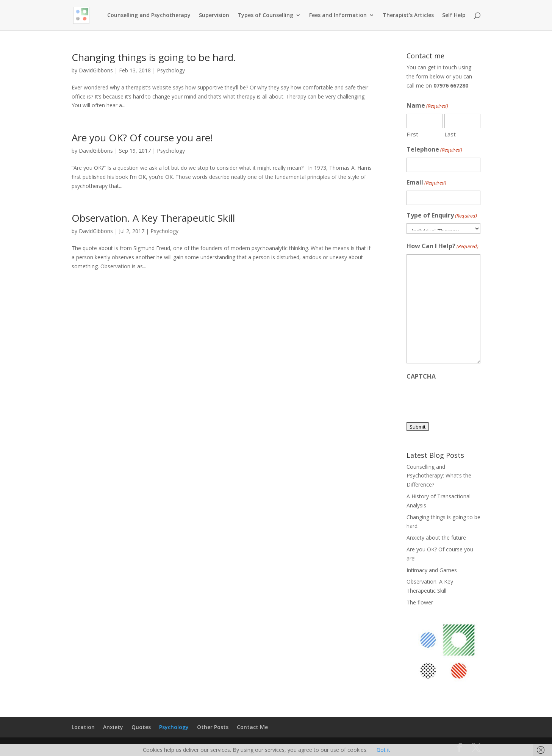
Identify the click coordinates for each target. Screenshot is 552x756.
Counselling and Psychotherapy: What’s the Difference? (439, 476)
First (412, 134)
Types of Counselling (265, 16)
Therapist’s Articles (408, 16)
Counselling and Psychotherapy (149, 16)
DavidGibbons (96, 70)
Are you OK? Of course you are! (142, 138)
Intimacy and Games (432, 570)
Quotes (141, 727)
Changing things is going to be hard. (154, 57)
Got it (383, 750)
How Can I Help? (443, 247)
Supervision (214, 16)
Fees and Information (338, 16)
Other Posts (213, 727)
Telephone (434, 150)
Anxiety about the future (436, 538)
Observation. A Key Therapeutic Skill (153, 218)
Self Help (454, 16)
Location (83, 727)
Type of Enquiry (442, 216)
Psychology (171, 70)
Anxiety (113, 727)
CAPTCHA (421, 376)
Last (450, 134)
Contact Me (252, 727)
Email (426, 183)
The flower (420, 602)
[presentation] (464, 399)
